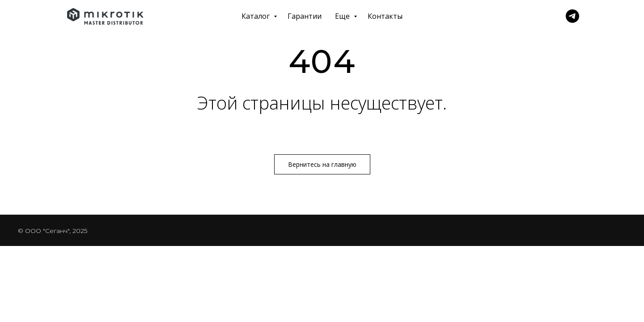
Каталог (256, 16)
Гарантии (305, 16)
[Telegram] (572, 16)
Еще (343, 16)
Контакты (385, 16)
